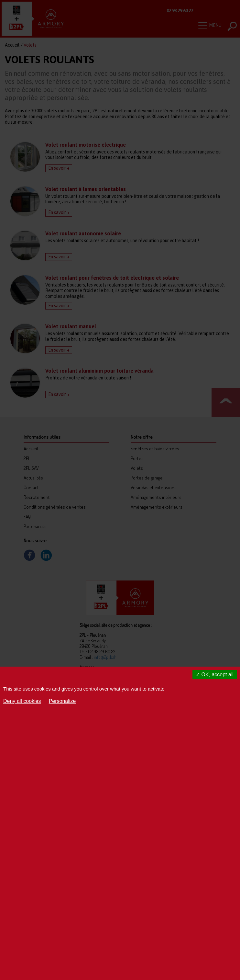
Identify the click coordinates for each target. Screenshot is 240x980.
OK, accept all (215, 675)
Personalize (62, 701)
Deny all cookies (22, 701)
